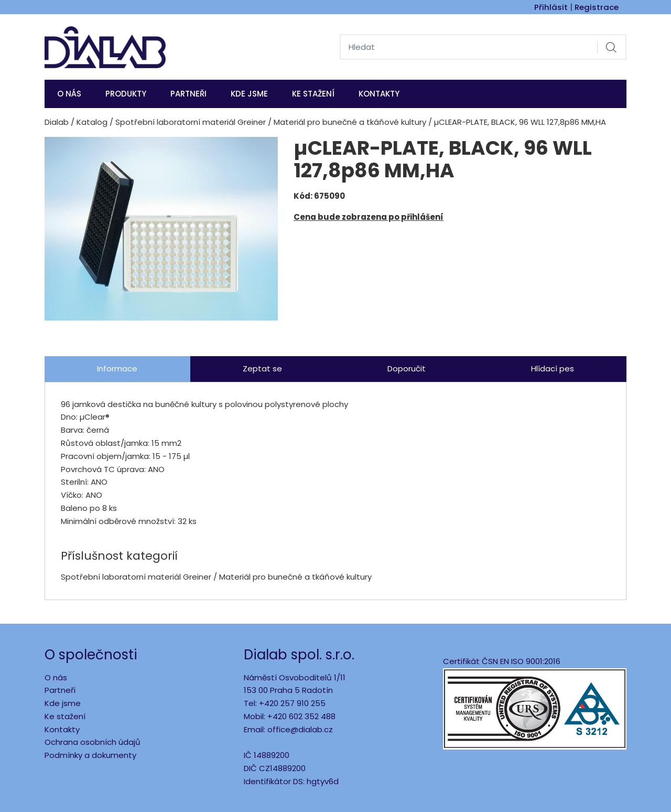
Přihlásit (551, 7)
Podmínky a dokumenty (90, 755)
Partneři (188, 94)
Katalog (92, 122)
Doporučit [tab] (407, 368)
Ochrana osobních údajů (93, 742)
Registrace (597, 7)
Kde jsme (63, 703)
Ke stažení (313, 94)
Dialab (57, 122)
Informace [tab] (117, 368)
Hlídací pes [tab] (553, 368)
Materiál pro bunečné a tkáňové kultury (350, 122)
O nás (69, 94)
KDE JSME (249, 94)
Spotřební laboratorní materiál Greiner (191, 122)
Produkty (126, 94)
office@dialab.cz (300, 729)
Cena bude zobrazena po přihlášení (369, 217)
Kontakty (379, 94)
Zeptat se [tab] (262, 368)
